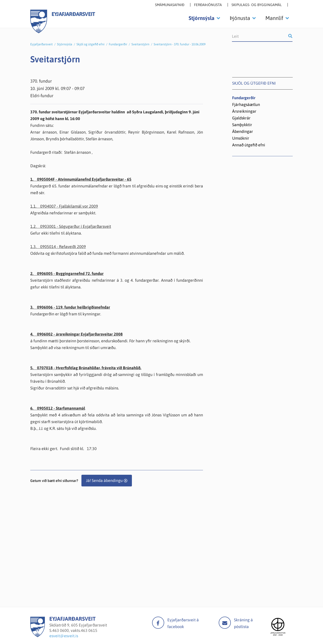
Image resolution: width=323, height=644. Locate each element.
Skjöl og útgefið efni (91, 44)
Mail (225, 623)
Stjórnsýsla (65, 44)
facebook (158, 623)
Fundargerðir (118, 44)
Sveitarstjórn (140, 44)
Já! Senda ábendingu (104, 480)
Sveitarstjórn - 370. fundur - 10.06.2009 (180, 44)
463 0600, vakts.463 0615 (75, 630)
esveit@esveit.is (64, 636)
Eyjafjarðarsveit (41, 44)
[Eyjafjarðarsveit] (38, 636)
